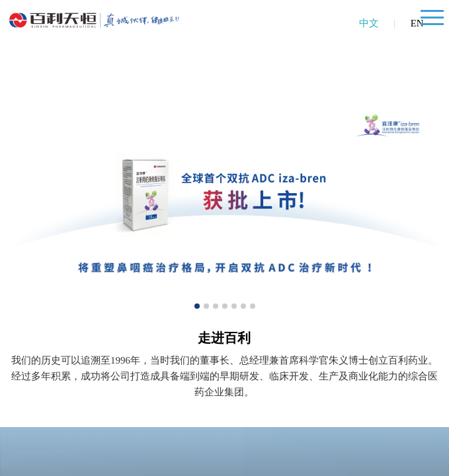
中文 (369, 23)
